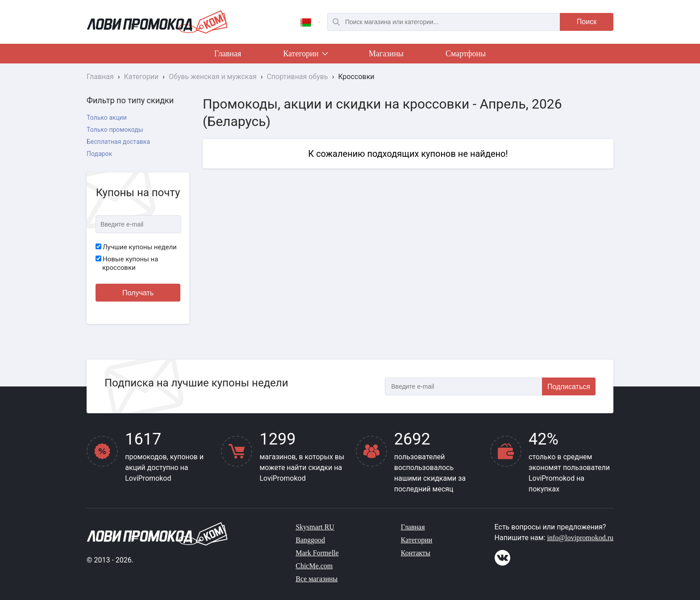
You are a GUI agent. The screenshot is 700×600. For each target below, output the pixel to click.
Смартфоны (466, 54)
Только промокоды (115, 130)
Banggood (310, 540)
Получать (138, 293)
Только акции (107, 117)
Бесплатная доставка (118, 142)
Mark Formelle (317, 553)
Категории (305, 55)
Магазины (386, 54)
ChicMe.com (314, 566)
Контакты (416, 553)
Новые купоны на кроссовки (127, 264)
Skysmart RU (315, 527)
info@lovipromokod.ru (581, 538)
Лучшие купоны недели (136, 247)
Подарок (99, 154)
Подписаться (569, 387)
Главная (228, 54)
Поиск (587, 22)
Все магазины (317, 579)
